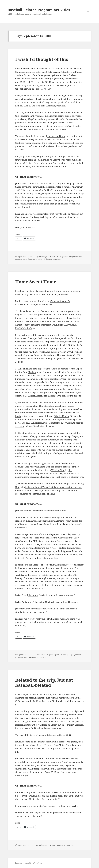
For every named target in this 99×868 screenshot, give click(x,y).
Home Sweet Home (36, 282)
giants (25, 259)
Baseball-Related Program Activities (39, 10)
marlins (78, 655)
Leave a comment (53, 259)
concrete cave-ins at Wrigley (57, 386)
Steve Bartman (41, 409)
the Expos (77, 369)
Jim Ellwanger (42, 256)
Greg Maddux (41, 473)
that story (33, 595)
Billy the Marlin (61, 416)
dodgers (18, 259)
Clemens (71, 490)
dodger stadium (76, 256)
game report (54, 655)
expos (72, 655)
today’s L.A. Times (56, 136)
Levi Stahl (41, 655)
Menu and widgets (88, 15)
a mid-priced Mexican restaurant (53, 711)
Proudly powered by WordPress (29, 863)
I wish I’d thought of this (42, 59)
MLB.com (55, 311)
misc (53, 256)
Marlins (32, 372)
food (53, 845)
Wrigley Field (58, 470)
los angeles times (35, 259)
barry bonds (64, 256)
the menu (47, 742)
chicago (66, 655)
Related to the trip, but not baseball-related (44, 683)
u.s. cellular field (21, 657)
